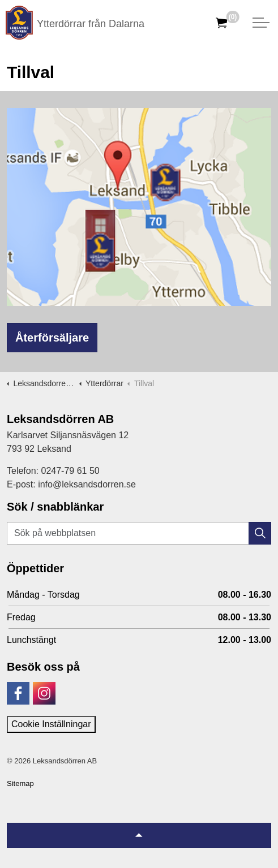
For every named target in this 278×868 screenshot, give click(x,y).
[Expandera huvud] (261, 23)
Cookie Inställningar (51, 724)
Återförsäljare (52, 338)
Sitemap (20, 783)
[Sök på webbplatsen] (139, 533)
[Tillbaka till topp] (139, 835)
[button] (260, 533)
